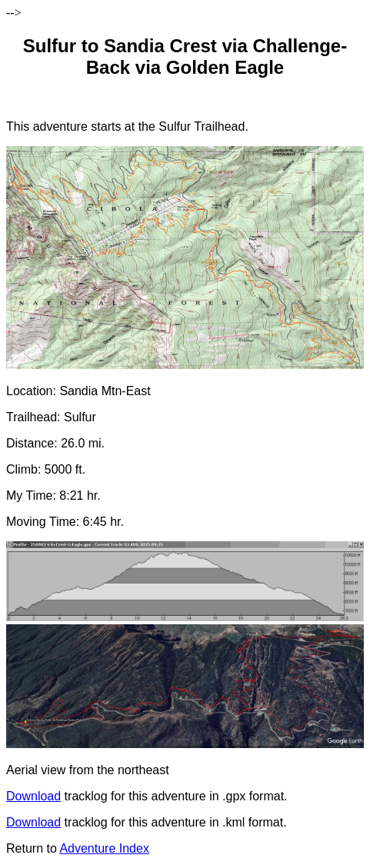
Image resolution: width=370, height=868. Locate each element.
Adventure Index (104, 848)
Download (33, 796)
